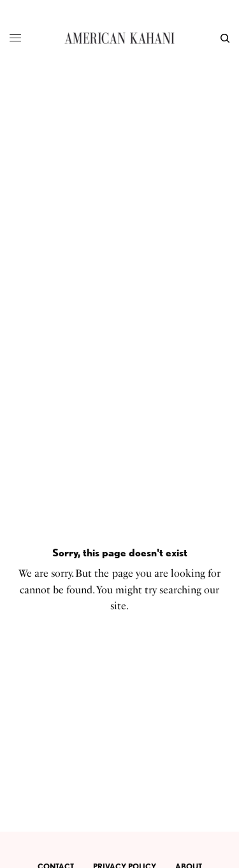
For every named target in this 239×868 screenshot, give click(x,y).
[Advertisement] (119, 202)
